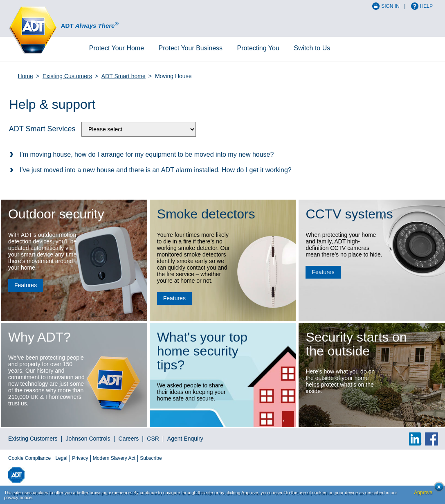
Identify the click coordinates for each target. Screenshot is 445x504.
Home (117, 48)
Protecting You (258, 48)
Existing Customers (67, 76)
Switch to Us (312, 48)
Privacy (80, 458)
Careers (129, 439)
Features (26, 285)
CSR (153, 439)
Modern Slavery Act (114, 458)
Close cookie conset (437, 489)
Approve (423, 493)
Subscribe (151, 458)
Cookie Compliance (29, 458)
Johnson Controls (88, 439)
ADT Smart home (124, 76)
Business (191, 48)
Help (426, 6)
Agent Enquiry (185, 439)
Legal (61, 458)
